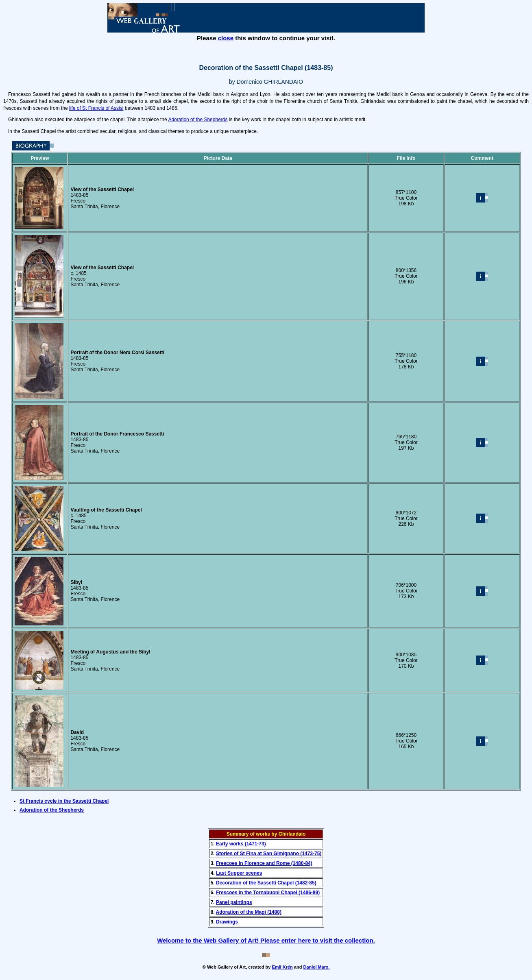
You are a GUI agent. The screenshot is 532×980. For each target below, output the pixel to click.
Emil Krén (282, 967)
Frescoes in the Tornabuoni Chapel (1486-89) (268, 893)
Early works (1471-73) (241, 844)
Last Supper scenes (239, 873)
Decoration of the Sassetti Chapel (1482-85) (266, 883)
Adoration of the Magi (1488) (249, 912)
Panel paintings (234, 902)
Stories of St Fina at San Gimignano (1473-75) (269, 854)
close (226, 38)
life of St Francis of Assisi (96, 108)
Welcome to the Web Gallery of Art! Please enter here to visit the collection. (266, 940)
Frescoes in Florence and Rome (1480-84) (264, 863)
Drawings (227, 922)
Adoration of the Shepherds (198, 120)
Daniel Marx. (316, 967)
